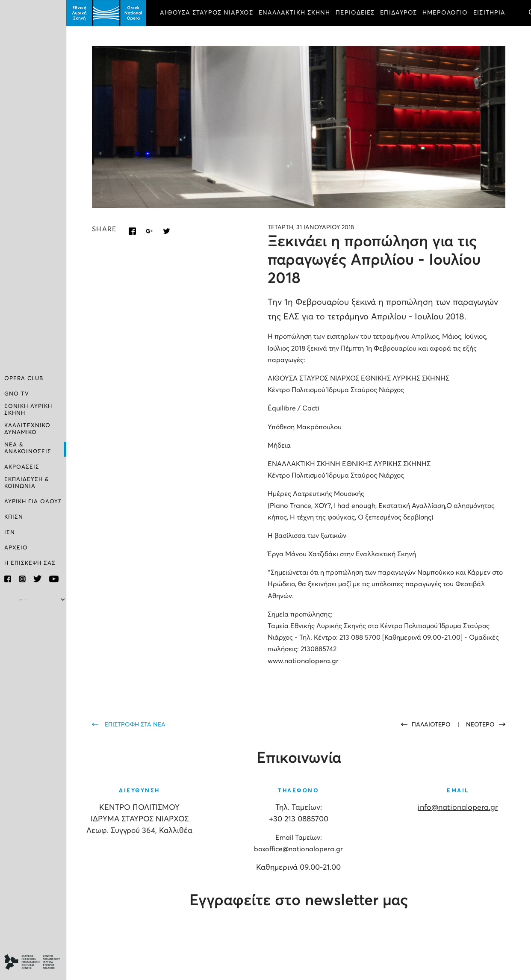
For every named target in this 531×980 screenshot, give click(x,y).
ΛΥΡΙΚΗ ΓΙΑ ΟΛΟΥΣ (33, 502)
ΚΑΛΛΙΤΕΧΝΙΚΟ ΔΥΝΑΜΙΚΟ (27, 429)
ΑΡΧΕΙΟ (16, 548)
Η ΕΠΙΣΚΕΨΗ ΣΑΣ (30, 563)
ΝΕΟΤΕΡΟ (480, 725)
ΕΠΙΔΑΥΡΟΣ (398, 13)
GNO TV (17, 394)
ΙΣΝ (10, 533)
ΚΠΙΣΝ (14, 517)
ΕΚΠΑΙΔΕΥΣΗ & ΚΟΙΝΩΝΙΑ (27, 483)
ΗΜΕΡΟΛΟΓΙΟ (445, 13)
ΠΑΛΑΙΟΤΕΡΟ (432, 725)
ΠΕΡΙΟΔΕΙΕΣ (355, 13)
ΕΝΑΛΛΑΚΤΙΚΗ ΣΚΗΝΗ (295, 13)
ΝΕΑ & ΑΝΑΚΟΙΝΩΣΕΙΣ (28, 448)
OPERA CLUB (24, 379)
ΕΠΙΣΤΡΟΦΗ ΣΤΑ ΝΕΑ (135, 725)
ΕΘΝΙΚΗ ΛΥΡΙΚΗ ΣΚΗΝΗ (28, 410)
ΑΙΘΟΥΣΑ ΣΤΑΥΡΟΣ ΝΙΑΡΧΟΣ (206, 13)
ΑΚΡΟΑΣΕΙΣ (22, 467)
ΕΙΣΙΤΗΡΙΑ (489, 13)
